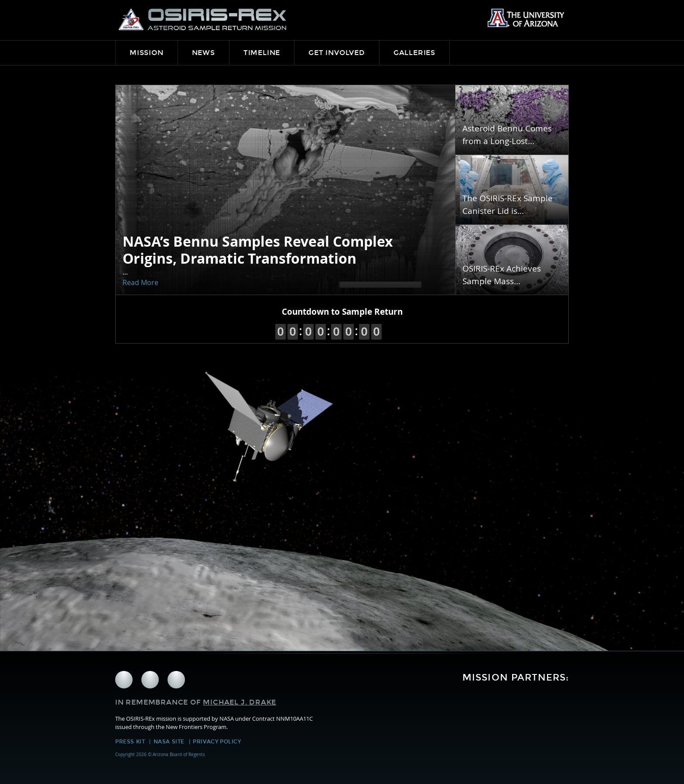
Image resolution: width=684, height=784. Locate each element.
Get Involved (337, 53)
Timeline (262, 53)
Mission (147, 53)
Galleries (414, 53)
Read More (140, 282)
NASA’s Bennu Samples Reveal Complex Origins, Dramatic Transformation (258, 250)
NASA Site (169, 742)
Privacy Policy (217, 742)
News (203, 53)
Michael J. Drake (239, 702)
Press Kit (130, 742)
